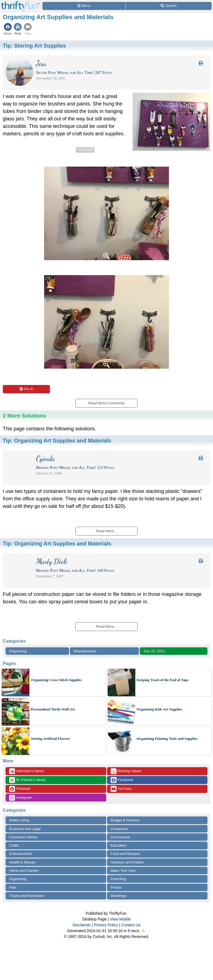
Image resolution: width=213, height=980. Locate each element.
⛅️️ (144, 931)
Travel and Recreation (27, 896)
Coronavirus (120, 837)
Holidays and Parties (127, 862)
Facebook (122, 780)
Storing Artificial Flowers (50, 739)
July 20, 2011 (154, 651)
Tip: (34, 46)
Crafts (14, 845)
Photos (116, 887)
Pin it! (26, 389)
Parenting (118, 879)
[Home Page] (21, 3)
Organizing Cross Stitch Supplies (56, 680)
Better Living (19, 820)
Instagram (21, 798)
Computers (120, 829)
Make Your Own (123, 871)
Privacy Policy (106, 925)
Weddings (119, 896)
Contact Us (131, 925)
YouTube (121, 789)
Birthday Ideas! (126, 771)
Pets (13, 887)
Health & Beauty (22, 862)
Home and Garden (24, 871)
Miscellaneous (85, 651)
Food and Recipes (125, 854)
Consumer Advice (23, 837)
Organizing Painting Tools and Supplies (167, 739)
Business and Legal (25, 829)
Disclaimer (82, 925)
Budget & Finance (125, 820)
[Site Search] (169, 6)
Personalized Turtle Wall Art (53, 709)
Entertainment (20, 854)
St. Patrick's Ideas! (27, 780)
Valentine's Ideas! (27, 771)
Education (119, 845)
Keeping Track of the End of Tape (163, 680)
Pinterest (20, 789)
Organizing (18, 651)
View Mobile (120, 919)
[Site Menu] (84, 6)
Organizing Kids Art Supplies (159, 709)
